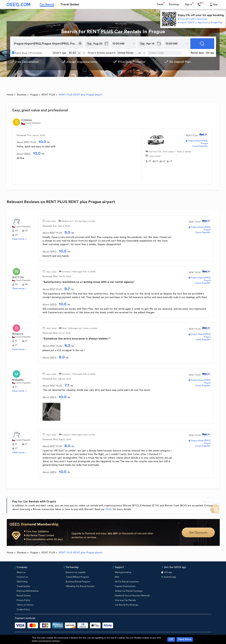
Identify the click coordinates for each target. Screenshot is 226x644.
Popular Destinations (125, 586)
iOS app (168, 572)
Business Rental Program (78, 582)
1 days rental (154, 156)
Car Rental (47, 4)
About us (21, 572)
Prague (34, 95)
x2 (157, 161)
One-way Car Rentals (125, 600)
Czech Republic (200, 146)
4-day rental (51, 221)
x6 (150, 161)
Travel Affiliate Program (77, 577)
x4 (16, 284)
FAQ (117, 577)
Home (10, 95)
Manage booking (123, 572)
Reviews (22, 95)
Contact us (22, 577)
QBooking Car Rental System (80, 586)
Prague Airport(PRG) (198, 141)
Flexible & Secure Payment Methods (132, 596)
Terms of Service (25, 605)
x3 (164, 161)
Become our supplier (76, 572)
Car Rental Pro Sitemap (126, 605)
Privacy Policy (23, 600)
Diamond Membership (28, 591)
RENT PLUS (48, 95)
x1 (16, 341)
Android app (170, 577)
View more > (19, 239)
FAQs (109, 509)
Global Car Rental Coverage (129, 591)
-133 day (209, 53)
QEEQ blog (22, 582)
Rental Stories (24, 596)
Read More (185, 639)
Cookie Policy (23, 609)
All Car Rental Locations (127, 582)
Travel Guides (70, 4)
